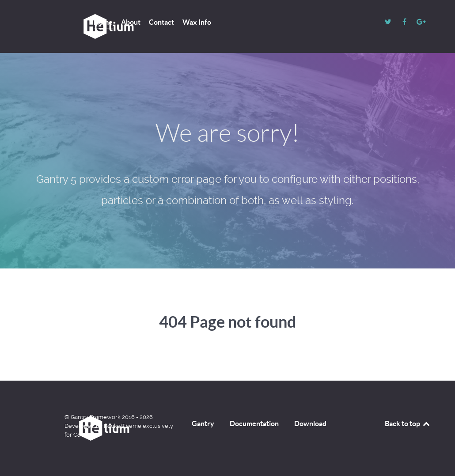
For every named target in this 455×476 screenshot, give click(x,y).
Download (310, 423)
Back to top (408, 423)
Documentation (254, 423)
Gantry (203, 423)
